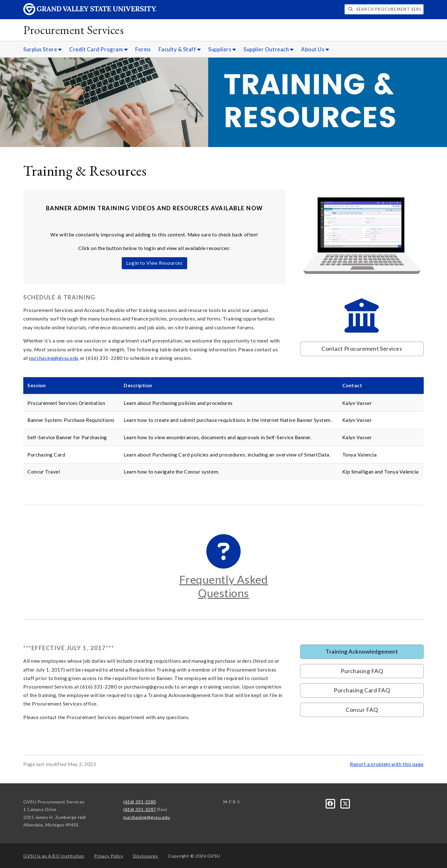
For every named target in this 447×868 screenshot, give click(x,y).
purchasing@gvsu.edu (54, 358)
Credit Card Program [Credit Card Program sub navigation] (98, 49)
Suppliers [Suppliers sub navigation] (222, 49)
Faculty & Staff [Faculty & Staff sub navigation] (180, 49)
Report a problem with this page (387, 764)
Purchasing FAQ (362, 671)
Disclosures (145, 856)
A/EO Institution (54, 856)
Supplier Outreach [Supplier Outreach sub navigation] (268, 49)
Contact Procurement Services (362, 349)
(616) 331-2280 (140, 802)
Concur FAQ (362, 710)
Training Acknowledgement (362, 651)
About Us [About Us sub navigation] (315, 49)
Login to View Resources (154, 263)
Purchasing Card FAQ (362, 690)
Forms (143, 49)
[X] (345, 803)
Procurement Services (73, 30)
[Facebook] (331, 803)
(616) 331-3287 (140, 809)
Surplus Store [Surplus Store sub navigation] (42, 49)
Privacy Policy (109, 856)
